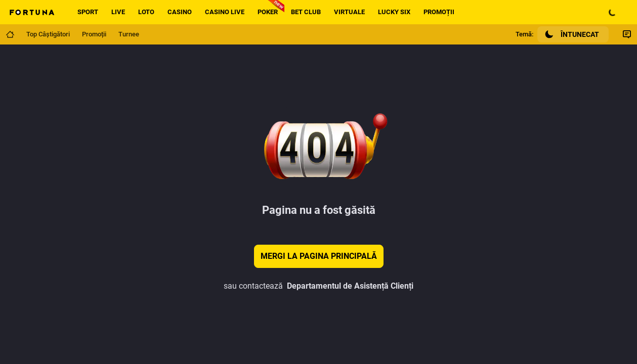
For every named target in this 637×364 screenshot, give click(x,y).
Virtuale (349, 12)
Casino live (225, 12)
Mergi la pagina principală (319, 256)
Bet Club (306, 12)
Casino (180, 12)
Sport (88, 12)
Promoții (439, 12)
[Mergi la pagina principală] (10, 34)
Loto (146, 12)
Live (118, 12)
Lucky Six (394, 12)
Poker (268, 12)
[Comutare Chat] (627, 34)
